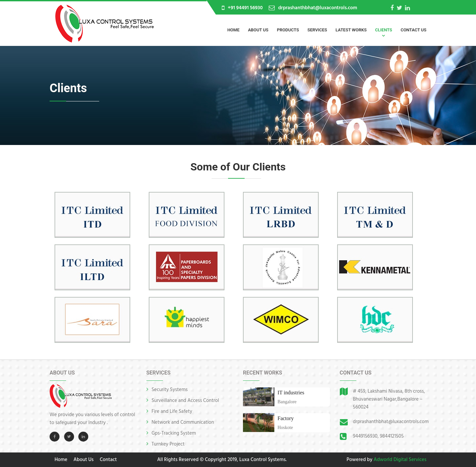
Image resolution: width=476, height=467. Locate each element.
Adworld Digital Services (400, 460)
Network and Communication (183, 422)
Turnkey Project (168, 444)
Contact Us (414, 30)
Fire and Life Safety (172, 412)
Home (234, 30)
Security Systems (170, 390)
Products (288, 30)
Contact (108, 460)
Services (317, 30)
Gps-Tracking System (174, 433)
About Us (258, 30)
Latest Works (351, 30)
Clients (384, 30)
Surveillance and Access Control (185, 401)
